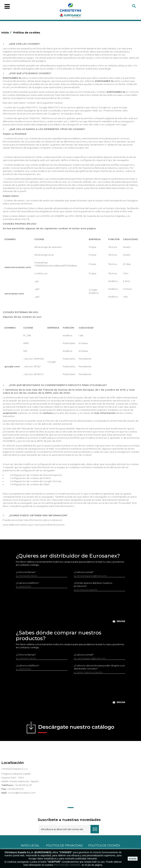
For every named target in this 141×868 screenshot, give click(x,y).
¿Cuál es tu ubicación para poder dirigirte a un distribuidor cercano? (99, 667)
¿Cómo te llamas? (26, 572)
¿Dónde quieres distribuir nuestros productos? (93, 584)
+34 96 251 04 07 (23, 785)
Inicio (7, 32)
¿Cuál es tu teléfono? (27, 583)
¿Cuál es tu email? (84, 572)
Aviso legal (30, 846)
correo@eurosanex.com (22, 793)
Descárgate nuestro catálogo (76, 728)
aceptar (133, 859)
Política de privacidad (64, 846)
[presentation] (70, 610)
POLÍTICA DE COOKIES (67, 865)
